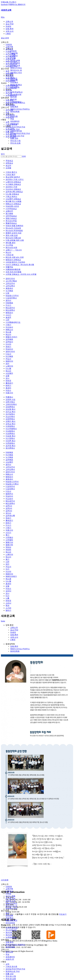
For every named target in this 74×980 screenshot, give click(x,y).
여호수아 (9, 393)
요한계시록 (10, 516)
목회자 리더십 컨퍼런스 (15, 103)
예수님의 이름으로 (13, 238)
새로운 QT (10, 117)
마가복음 (9, 356)
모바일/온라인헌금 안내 (15, 127)
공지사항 (9, 110)
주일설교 (9, 161)
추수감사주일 (11, 221)
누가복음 (9, 291)
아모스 (8, 390)
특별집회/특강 (11, 78)
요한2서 (9, 508)
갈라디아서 (10, 279)
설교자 (8, 165)
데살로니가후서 (12, 484)
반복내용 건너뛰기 (9, 2)
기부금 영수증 (11, 124)
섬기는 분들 (10, 54)
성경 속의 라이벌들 (13, 272)
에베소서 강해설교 (13, 204)
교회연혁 (9, 47)
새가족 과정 (10, 56)
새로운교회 (6, 10)
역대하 (8, 550)
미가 (7, 596)
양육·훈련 (10, 29)
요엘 (7, 376)
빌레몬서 (9, 494)
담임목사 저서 (11, 66)
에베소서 (9, 330)
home (3, 621)
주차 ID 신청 (11, 134)
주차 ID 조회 (11, 137)
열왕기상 (9, 542)
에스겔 (8, 332)
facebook (4, 4)
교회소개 (9, 21)
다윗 (7, 293)
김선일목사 (10, 414)
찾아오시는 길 (11, 64)
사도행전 (9, 373)
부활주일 (9, 267)
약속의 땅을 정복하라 (14, 226)
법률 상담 (10, 132)
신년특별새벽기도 (13, 322)
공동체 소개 (10, 59)
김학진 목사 (10, 421)
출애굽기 (9, 383)
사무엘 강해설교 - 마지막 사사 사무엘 (21, 274)
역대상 (8, 547)
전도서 (8, 359)
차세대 (8, 26)
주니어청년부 (11, 88)
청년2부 (9, 93)
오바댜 (8, 591)
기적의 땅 (10, 255)
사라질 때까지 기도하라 (15, 262)
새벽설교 (9, 163)
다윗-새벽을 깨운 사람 (15, 240)
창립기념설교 (11, 218)
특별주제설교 (11, 223)
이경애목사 (10, 426)
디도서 (8, 354)
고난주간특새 (11, 281)
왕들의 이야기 (11, 337)
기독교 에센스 (11, 196)
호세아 (8, 388)
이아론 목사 (10, 441)
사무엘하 (9, 540)
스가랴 (8, 608)
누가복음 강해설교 (13, 184)
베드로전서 (10, 308)
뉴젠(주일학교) (12, 86)
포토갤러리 (10, 115)
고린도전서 (10, 283)
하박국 (8, 381)
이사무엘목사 (11, 429)
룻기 (7, 535)
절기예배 (9, 213)
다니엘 (8, 368)
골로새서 (9, 288)
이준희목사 (10, 443)
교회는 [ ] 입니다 (14, 250)
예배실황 (9, 73)
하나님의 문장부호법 (14, 231)
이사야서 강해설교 (13, 189)
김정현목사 (10, 419)
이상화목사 (10, 431)
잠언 (7, 364)
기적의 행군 (10, 175)
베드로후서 (10, 310)
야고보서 (9, 327)
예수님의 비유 (11, 248)
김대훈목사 (10, 407)
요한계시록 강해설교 (14, 192)
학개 (7, 606)
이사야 (8, 344)
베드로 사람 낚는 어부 (15, 257)
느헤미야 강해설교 (13, 182)
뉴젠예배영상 (11, 95)
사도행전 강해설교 (13, 199)
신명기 (8, 325)
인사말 (8, 52)
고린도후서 (10, 286)
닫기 (3, 154)
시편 (7, 320)
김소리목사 (10, 417)
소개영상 (9, 49)
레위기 (8, 385)
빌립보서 (9, 313)
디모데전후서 (11, 298)
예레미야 (9, 361)
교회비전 (9, 211)
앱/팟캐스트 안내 (13, 129)
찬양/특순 (10, 76)
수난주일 (9, 245)
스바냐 (8, 603)
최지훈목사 (10, 448)
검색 (24, 156)
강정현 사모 (10, 399)
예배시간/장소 (11, 61)
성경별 (8, 168)
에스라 (8, 371)
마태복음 (9, 303)
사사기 (8, 315)
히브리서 (9, 349)
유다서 (8, 513)
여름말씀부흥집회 (13, 269)
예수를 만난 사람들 (13, 201)
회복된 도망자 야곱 (13, 233)
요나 (7, 378)
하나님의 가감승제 (13, 228)
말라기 (8, 610)
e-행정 (8, 34)
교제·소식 (10, 31)
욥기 (7, 559)
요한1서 (9, 506)
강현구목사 (10, 402)
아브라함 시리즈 (12, 206)
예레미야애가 (11, 576)
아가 (7, 569)
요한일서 (9, 342)
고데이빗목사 (11, 404)
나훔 (7, 598)
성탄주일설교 (11, 216)
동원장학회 (10, 105)
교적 (7, 122)
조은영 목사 (10, 446)
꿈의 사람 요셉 (12, 235)
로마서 (8, 300)
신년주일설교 (11, 209)
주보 (7, 112)
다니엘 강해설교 (12, 194)
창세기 (8, 347)
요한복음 (9, 339)
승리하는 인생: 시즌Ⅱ (15, 179)
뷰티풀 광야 (10, 243)
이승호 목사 (10, 436)
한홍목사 (9, 397)
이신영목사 (10, 438)
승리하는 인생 (11, 187)
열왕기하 (9, 545)
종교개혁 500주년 (13, 177)
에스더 (8, 252)
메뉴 (3, 17)
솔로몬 (8, 317)
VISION (9, 45)
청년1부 (9, 90)
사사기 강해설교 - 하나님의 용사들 (20, 265)
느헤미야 (9, 366)
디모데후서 (10, 489)
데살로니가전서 (12, 296)
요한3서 (9, 511)
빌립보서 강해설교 (13, 260)
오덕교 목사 (10, 424)
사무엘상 (9, 537)
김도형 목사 (10, 409)
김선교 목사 (10, 412)
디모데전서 (10, 486)
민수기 (8, 305)
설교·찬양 (10, 24)
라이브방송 (10, 81)
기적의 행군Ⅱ (11, 172)
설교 (7, 71)
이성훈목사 (10, 434)
